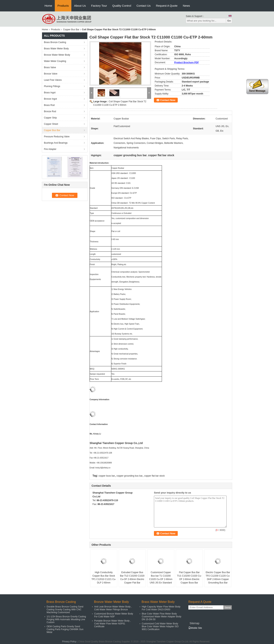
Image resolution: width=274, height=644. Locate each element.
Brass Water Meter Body (56, 49)
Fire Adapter (50, 149)
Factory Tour (99, 6)
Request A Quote (167, 6)
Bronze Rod (50, 111)
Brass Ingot (50, 93)
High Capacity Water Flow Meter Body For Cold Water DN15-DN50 (161, 608)
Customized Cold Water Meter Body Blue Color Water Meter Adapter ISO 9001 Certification (160, 626)
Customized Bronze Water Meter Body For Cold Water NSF (114, 615)
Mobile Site (195, 628)
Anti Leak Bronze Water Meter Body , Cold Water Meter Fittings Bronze (113, 608)
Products (63, 6)
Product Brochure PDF (187, 62)
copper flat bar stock (154, 476)
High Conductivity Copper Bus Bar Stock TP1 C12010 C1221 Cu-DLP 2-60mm (104, 578)
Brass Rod (49, 105)
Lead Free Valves (53, 80)
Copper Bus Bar (71, 30)
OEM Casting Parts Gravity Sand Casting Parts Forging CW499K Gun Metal (65, 629)
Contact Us (143, 6)
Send (227, 608)
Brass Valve (50, 67)
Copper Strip (50, 118)
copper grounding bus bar (129, 476)
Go (229, 21)
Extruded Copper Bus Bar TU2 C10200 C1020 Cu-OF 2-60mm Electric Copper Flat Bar (132, 578)
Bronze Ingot (50, 99)
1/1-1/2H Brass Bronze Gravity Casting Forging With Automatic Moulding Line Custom (66, 619)
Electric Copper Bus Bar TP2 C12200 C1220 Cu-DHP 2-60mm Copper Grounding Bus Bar (218, 578)
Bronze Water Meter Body (57, 55)
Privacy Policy (69, 642)
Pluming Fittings (52, 86)
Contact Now (168, 100)
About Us (80, 6)
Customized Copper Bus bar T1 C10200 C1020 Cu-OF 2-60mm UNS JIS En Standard (161, 578)
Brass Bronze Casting (55, 42)
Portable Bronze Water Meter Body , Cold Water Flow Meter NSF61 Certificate (112, 624)
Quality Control (122, 6)
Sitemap (194, 623)
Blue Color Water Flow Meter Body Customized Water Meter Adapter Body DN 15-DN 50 (162, 617)
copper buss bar (107, 476)
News (186, 6)
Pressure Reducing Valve (57, 137)
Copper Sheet (51, 124)
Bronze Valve (51, 74)
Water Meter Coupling (55, 61)
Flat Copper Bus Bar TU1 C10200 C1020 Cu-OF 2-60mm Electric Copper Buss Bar (189, 578)
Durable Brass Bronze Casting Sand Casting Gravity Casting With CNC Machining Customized (65, 610)
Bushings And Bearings (56, 143)
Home (48, 6)
